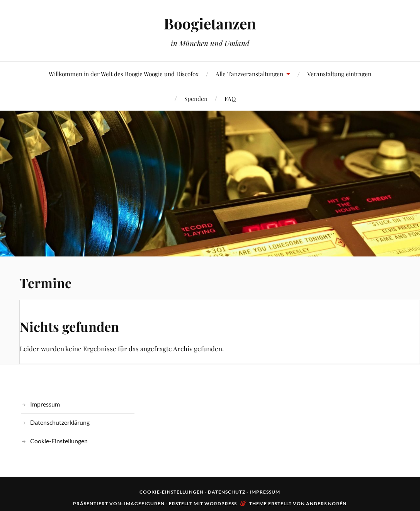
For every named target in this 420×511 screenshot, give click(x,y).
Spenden (196, 98)
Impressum (45, 404)
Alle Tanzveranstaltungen (249, 74)
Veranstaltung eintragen (339, 74)
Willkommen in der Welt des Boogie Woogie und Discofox (124, 74)
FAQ (230, 98)
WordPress (221, 503)
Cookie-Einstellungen (59, 441)
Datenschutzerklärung (60, 422)
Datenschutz (227, 492)
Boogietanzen (210, 23)
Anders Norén (326, 503)
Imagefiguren (144, 503)
